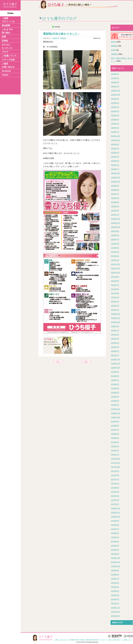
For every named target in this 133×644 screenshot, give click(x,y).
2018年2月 (115, 451)
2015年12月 (116, 558)
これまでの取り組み (7, 31)
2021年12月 (116, 264)
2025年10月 (116, 95)
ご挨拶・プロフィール (61, 640)
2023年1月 (115, 215)
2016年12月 (116, 508)
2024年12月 (116, 136)
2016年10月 (116, 517)
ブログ (5, 52)
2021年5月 (115, 293)
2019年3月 (115, 397)
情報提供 (56, 38)
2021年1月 (115, 310)
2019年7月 (115, 380)
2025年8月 (115, 103)
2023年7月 (115, 194)
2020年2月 (115, 351)
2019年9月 (115, 372)
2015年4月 (115, 591)
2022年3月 (115, 252)
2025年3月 (115, 124)
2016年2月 (115, 550)
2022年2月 (115, 256)
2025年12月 (116, 91)
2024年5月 (115, 153)
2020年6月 (115, 335)
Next (86, 362)
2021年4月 (115, 297)
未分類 (114, 50)
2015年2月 (115, 599)
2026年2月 (115, 87)
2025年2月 (115, 128)
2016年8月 (115, 525)
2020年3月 (115, 347)
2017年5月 (115, 488)
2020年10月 (116, 322)
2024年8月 (115, 144)
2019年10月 (116, 368)
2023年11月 (116, 178)
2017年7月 (115, 479)
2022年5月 (115, 248)
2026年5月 (115, 74)
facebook (6, 71)
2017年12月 (116, 459)
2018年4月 (115, 442)
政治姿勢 (6, 25)
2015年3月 (115, 595)
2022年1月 (115, 260)
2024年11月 (116, 140)
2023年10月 (116, 182)
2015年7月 (115, 579)
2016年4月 (115, 542)
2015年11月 (116, 562)
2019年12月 (116, 359)
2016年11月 (116, 513)
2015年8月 (115, 575)
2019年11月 (116, 364)
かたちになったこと (7, 46)
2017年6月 (115, 484)
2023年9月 (115, 186)
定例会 (5, 41)
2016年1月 (115, 554)
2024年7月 (115, 149)
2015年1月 (115, 604)
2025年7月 (115, 107)
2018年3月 (115, 446)
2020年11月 (116, 318)
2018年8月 (115, 426)
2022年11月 (116, 223)
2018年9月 (115, 422)
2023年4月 (115, 206)
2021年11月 (116, 268)
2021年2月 (115, 306)
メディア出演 (8, 60)
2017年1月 (115, 504)
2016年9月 (115, 521)
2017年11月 (116, 463)
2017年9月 (115, 471)
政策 (4, 37)
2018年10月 (116, 417)
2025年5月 (115, 115)
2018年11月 (116, 413)
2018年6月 (115, 434)
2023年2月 (115, 211)
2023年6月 (115, 198)
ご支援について (9, 56)
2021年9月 (115, 277)
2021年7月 (115, 285)
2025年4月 (115, 120)
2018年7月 (115, 430)
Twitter (5, 75)
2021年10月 (116, 273)
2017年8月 (115, 475)
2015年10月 (116, 566)
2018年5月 (115, 438)
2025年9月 (115, 99)
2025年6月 (115, 111)
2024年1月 (115, 169)
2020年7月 (115, 331)
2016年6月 (115, 533)
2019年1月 (115, 405)
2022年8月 (115, 235)
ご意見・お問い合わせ (114, 640)
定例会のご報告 (84, 640)
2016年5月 (115, 537)
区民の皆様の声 (95, 640)
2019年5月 (115, 388)
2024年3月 (115, 161)
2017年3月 (115, 496)
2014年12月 (116, 608)
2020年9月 (115, 326)
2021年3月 (115, 302)
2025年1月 (115, 132)
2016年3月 (115, 546)
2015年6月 (115, 583)
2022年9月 (115, 231)
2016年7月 (115, 529)
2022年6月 (115, 244)
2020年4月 (115, 343)
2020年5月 (115, 339)
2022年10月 (116, 227)
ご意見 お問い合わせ (8, 65)
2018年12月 (116, 409)
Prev (58, 362)
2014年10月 (116, 616)
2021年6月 (115, 289)
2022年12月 (116, 219)
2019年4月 (115, 393)
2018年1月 (115, 455)
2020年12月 (116, 314)
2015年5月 (115, 587)
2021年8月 (115, 281)
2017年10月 (116, 467)
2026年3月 (115, 82)
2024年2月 (115, 165)
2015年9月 (115, 570)
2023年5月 (115, 202)
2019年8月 (115, 376)
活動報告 (63, 38)
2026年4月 (115, 78)
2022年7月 (115, 240)
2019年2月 (115, 401)
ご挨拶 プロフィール (8, 20)
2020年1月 (115, 355)
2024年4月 (115, 157)
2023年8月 (115, 190)
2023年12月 (116, 173)
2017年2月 (115, 500)
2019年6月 (115, 384)
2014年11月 (116, 612)
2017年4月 (115, 492)
